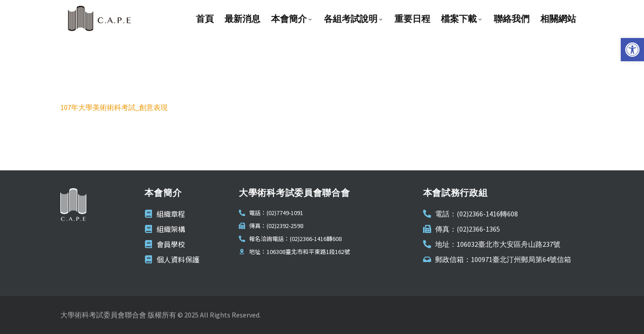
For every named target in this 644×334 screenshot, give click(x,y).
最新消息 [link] (242, 19)
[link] (632, 50)
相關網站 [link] (558, 19)
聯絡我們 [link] (512, 19)
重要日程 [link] (412, 19)
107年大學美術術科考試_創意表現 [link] (114, 107)
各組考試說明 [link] (354, 19)
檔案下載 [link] (462, 19)
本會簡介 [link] (292, 19)
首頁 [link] (205, 19)
